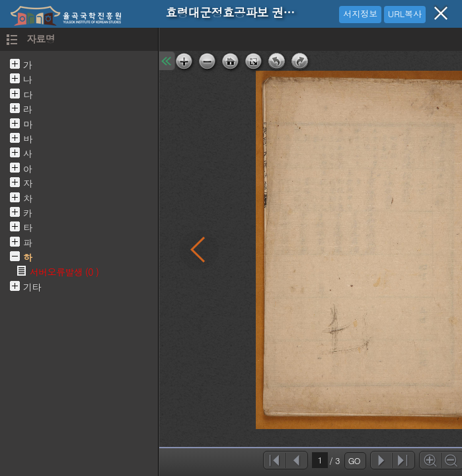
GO (354, 460)
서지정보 (360, 14)
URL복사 (405, 14)
